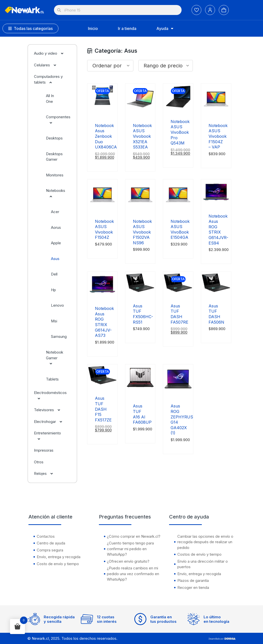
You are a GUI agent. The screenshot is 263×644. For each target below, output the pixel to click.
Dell (54, 274)
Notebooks (56, 193)
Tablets (52, 379)
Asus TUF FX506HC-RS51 (143, 314)
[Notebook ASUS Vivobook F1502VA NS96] (140, 208)
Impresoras (44, 450)
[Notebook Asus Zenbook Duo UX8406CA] (102, 112)
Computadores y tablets (48, 79)
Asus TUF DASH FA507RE (179, 314)
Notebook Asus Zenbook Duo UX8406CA (106, 136)
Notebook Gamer (55, 358)
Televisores (50, 410)
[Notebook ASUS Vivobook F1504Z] (102, 208)
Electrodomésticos (50, 395)
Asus (55, 259)
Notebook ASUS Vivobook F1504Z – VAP (218, 136)
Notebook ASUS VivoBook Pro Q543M (180, 132)
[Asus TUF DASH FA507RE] (178, 293)
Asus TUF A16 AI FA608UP (142, 414)
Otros (39, 462)
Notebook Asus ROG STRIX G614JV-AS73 (104, 322)
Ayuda (165, 28)
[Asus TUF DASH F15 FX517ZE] (102, 385)
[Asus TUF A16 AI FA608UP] (140, 393)
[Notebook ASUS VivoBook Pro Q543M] (178, 108)
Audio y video (51, 53)
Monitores (55, 175)
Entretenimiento (47, 436)
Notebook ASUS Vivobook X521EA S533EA (142, 136)
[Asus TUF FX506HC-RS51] (140, 293)
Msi (54, 321)
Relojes (46, 473)
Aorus (56, 227)
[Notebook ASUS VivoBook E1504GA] (178, 208)
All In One (50, 99)
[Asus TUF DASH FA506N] (216, 293)
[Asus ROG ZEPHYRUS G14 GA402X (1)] (178, 393)
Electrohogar (51, 422)
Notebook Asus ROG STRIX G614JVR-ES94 (218, 230)
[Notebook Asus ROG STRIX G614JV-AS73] (102, 295)
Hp (53, 290)
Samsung (59, 336)
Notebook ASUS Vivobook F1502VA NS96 (142, 232)
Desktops (54, 138)
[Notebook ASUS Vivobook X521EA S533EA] (140, 112)
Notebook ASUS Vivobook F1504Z (104, 229)
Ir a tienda (127, 28)
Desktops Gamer (54, 157)
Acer (55, 212)
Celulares (48, 65)
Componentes (58, 120)
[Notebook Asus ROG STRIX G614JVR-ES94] (216, 203)
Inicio (93, 28)
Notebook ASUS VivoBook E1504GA (180, 229)
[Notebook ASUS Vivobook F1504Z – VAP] (216, 112)
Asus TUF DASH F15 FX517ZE (103, 409)
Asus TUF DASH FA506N (216, 314)
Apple (56, 243)
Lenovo (57, 305)
